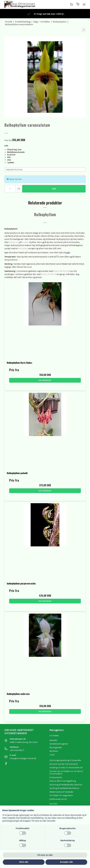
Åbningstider (56, 748)
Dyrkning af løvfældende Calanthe (66, 785)
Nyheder (53, 740)
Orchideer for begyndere (61, 795)
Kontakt (53, 804)
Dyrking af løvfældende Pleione (64, 788)
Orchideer (54, 736)
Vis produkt (45, 380)
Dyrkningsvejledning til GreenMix (65, 760)
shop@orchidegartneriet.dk (23, 758)
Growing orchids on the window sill (66, 768)
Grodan (25, 242)
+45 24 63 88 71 (17, 750)
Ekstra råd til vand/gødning (63, 781)
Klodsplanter (56, 777)
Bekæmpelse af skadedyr (62, 792)
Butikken (54, 751)
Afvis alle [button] (24, 862)
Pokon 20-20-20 (61, 271)
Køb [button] (54, 189)
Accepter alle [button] (66, 862)
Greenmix (14, 242)
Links (52, 755)
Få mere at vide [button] (45, 855)
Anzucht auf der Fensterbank (64, 764)
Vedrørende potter (58, 799)
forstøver (23, 248)
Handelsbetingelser (59, 744)
